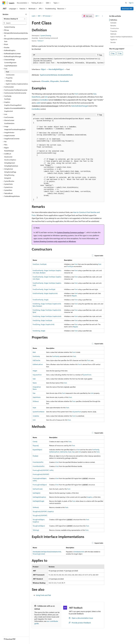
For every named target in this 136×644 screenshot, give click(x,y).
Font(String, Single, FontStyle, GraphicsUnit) (47, 316)
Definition (114, 20)
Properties (114, 31)
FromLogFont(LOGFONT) (41, 474)
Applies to (114, 40)
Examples (113, 23)
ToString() (36, 530)
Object (43, 69)
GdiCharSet (36, 360)
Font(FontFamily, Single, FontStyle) (44, 289)
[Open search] (126, 3)
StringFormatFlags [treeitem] (10, 172)
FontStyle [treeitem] (7, 99)
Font (76, 94)
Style (34, 408)
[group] (68, 61)
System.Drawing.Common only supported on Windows (55, 241)
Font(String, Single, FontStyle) (42, 320)
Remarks (113, 26)
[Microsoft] (4, 3)
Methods (113, 34)
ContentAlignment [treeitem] (10, 63)
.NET (39, 16)
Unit (46, 97)
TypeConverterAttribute (48, 75)
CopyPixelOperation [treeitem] (11, 66)
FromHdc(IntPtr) (38, 462)
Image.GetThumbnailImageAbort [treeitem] (15, 129)
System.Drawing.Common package (70, 232)
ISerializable (64, 81)
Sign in (131, 3)
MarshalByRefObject (56, 69)
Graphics (90, 497)
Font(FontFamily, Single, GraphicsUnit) (45, 293)
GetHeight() (36, 493)
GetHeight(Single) (38, 501)
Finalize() (35, 456)
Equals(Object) (37, 450)
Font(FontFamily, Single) (41, 300)
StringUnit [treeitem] (8, 178)
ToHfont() (36, 507)
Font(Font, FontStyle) (40, 264)
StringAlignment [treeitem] (10, 163)
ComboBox (44, 100)
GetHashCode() (38, 489)
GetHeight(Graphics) (39, 497)
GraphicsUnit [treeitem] (8, 111)
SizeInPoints (36, 97)
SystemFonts (87, 375)
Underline (36, 416)
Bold (34, 352)
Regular (74, 296)
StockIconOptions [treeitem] (10, 160)
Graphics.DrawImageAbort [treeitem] (13, 105)
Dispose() (36, 446)
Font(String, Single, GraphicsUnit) (44, 324)
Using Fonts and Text (43, 595)
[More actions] (102, 16)
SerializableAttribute (65, 75)
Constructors (115, 28)
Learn (34, 16)
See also (113, 42)
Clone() (35, 441)
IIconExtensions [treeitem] (9, 123)
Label (38, 103)
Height (35, 371)
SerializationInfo (79, 552)
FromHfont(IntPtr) (39, 466)
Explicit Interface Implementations (121, 37)
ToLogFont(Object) (39, 526)
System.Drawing (46, 35)
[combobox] (15, 19)
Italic (34, 379)
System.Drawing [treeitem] (10, 27)
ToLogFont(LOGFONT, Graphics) (43, 511)
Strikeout (36, 401)
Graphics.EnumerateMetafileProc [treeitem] (15, 108)
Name (35, 383)
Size (95, 94)
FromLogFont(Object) (40, 485)
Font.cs (40, 41)
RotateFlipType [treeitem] (9, 151)
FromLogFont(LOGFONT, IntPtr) (43, 470)
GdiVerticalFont (38, 364)
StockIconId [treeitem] (8, 157)
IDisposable (55, 81)
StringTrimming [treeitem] (9, 175)
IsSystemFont (37, 375)
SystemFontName (39, 412)
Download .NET (127, 9)
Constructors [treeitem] (10, 75)
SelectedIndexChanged (80, 106)
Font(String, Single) (39, 331)
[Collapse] (26, 14)
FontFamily (36, 356)
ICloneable (45, 81)
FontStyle (70, 266)
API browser (47, 16)
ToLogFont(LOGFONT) (40, 515)
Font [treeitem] (7, 72)
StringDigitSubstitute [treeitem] (11, 166)
